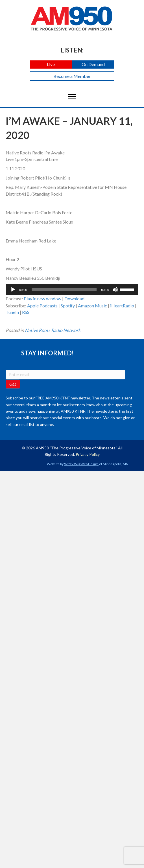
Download (74, 299)
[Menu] (72, 97)
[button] (51, 65)
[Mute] (115, 290)
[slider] (64, 290)
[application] (72, 290)
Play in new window (42, 299)
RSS (26, 312)
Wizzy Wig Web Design (81, 464)
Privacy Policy (88, 454)
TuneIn (12, 312)
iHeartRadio (122, 306)
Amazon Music (92, 306)
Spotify (68, 306)
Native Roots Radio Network (53, 330)
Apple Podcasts (42, 306)
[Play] (13, 290)
